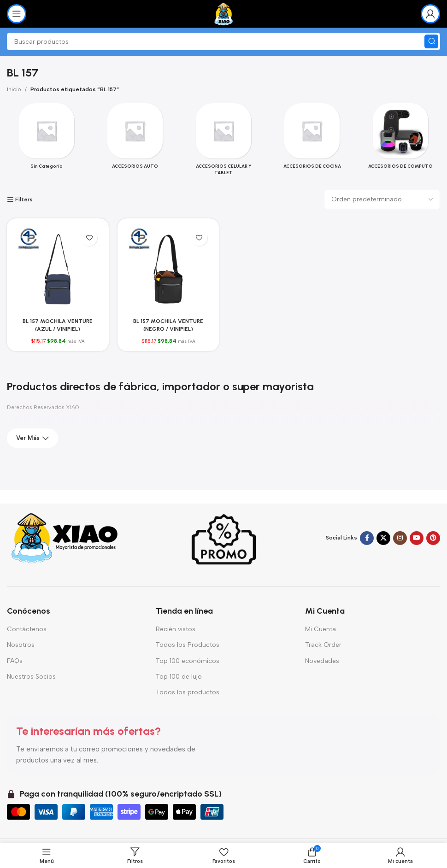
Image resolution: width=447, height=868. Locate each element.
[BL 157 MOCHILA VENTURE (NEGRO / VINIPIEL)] (168, 269)
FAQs (15, 661)
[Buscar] (223, 41)
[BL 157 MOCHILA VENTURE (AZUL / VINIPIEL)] (58, 269)
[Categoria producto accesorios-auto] (135, 139)
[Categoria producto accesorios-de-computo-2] (400, 139)
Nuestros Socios (31, 677)
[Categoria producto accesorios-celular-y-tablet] (223, 142)
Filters (24, 199)
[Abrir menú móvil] (17, 14)
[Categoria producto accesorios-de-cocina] (312, 139)
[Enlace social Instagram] (400, 538)
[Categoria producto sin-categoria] (47, 139)
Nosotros (21, 645)
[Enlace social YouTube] (417, 538)
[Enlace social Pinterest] (433, 538)
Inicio (14, 89)
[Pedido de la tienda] (382, 199)
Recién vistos (176, 629)
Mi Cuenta (321, 629)
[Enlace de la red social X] (383, 538)
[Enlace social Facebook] (367, 538)
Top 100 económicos (188, 661)
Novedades (322, 661)
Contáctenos (27, 629)
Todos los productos (188, 692)
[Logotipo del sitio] (224, 13)
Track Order (323, 645)
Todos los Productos (188, 645)
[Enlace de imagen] (65, 538)
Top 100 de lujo (179, 677)
